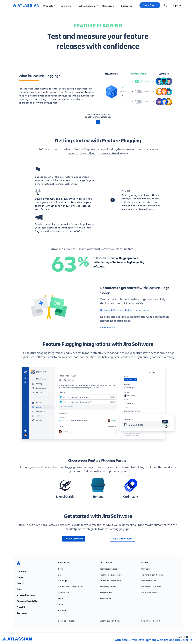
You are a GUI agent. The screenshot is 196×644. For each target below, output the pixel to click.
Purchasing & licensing (111, 575)
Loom (61, 599)
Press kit (21, 607)
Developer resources (151, 587)
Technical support (108, 569)
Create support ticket (111, 621)
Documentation (149, 581)
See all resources (151, 621)
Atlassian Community (110, 581)
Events (20, 583)
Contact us (22, 613)
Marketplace (106, 593)
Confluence (63, 593)
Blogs (19, 589)
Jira (60, 575)
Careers (20, 577)
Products (50, 6)
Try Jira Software (74, 539)
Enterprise (127, 6)
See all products (67, 621)
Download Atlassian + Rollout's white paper (126, 310)
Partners (146, 569)
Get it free (150, 5)
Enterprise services (150, 593)
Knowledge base (108, 587)
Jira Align (63, 581)
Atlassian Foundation (27, 601)
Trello (61, 604)
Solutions (67, 6)
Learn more (108, 327)
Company (21, 571)
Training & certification (152, 575)
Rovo (60, 569)
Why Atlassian (88, 6)
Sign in (177, 5)
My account (105, 599)
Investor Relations (26, 595)
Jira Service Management (70, 587)
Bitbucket (63, 610)
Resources (109, 6)
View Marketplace (123, 539)
